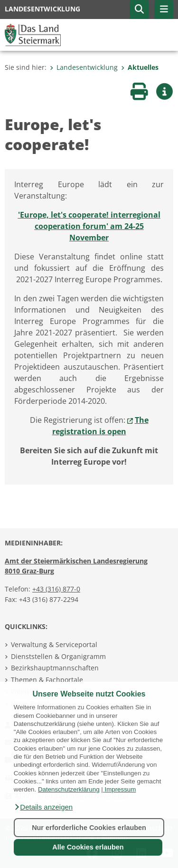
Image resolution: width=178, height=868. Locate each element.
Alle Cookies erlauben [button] (88, 847)
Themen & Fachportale (47, 680)
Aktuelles (140, 67)
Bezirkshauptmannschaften (55, 668)
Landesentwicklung (84, 67)
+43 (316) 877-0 (56, 589)
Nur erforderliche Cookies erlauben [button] (89, 828)
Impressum (120, 789)
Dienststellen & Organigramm (58, 656)
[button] (43, 807)
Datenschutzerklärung (69, 789)
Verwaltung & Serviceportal (54, 644)
